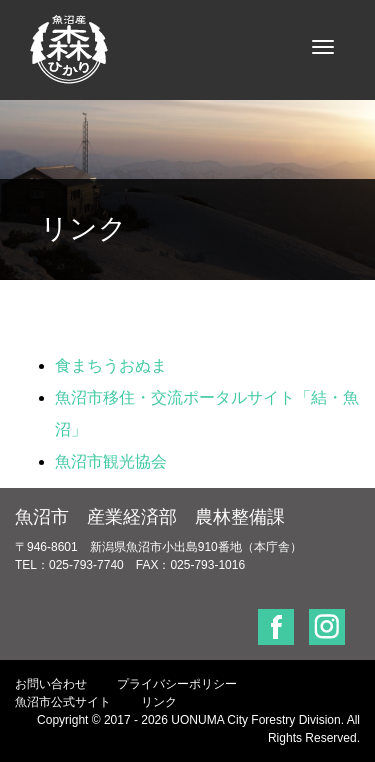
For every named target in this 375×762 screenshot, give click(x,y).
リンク (159, 702)
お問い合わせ (51, 684)
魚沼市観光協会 (111, 461)
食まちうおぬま (111, 365)
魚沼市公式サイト (63, 702)
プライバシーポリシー (177, 684)
